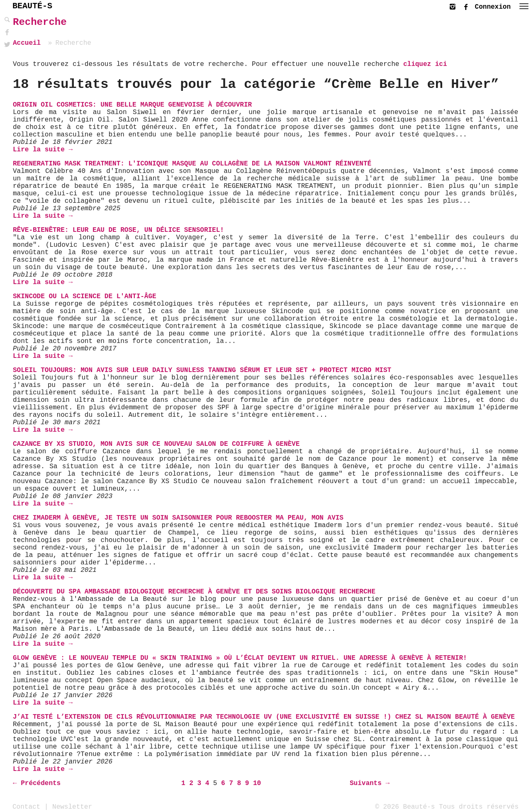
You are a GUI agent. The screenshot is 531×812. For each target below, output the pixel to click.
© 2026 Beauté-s (405, 807)
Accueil (27, 43)
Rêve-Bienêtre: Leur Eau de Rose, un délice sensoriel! (118, 230)
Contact (26, 807)
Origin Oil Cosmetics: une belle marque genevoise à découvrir (132, 105)
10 (257, 783)
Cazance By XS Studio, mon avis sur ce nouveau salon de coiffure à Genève (156, 444)
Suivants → (370, 783)
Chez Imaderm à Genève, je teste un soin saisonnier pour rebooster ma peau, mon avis (178, 518)
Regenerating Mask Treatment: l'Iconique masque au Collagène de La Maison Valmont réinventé (192, 164)
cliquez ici (425, 64)
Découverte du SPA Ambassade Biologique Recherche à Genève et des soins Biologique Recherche (194, 592)
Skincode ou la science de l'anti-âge (85, 297)
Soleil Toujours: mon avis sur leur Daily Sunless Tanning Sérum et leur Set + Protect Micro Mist (202, 370)
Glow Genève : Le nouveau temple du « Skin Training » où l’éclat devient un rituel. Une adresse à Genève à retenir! (240, 658)
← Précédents (37, 783)
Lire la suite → (43, 150)
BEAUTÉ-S (32, 6)
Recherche (40, 22)
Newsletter (72, 807)
